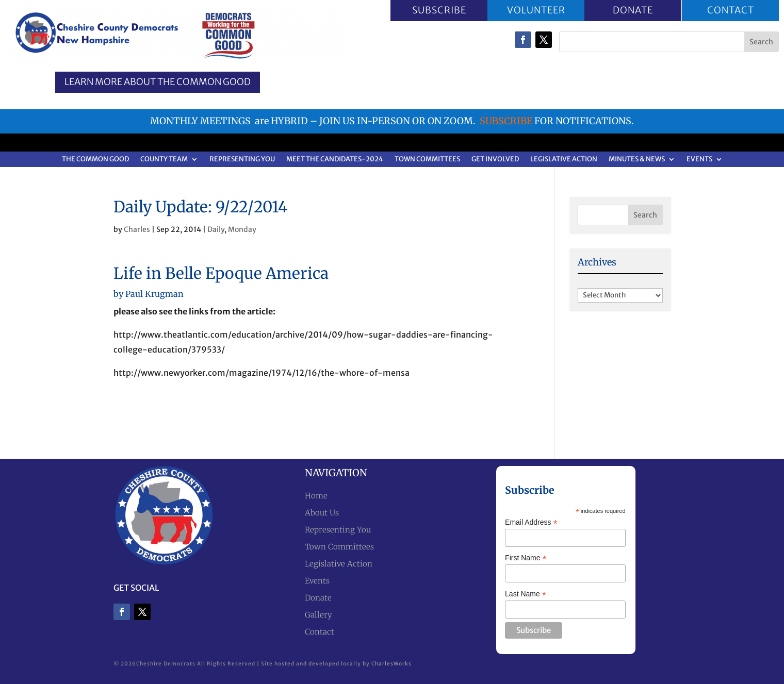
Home (316, 496)
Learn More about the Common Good (158, 82)
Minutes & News (637, 160)
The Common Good (95, 160)
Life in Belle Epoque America (221, 273)
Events (699, 160)
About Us (322, 513)
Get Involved (495, 160)
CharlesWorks (391, 664)
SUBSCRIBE (439, 10)
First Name (526, 558)
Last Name (526, 594)
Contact (320, 632)
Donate (318, 598)
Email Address (531, 522)
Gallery (319, 615)
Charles (137, 229)
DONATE (633, 10)
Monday (242, 229)
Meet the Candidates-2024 (335, 160)
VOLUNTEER (536, 10)
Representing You (242, 160)
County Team (164, 160)
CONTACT (730, 10)
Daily (216, 229)
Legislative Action (564, 160)
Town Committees (427, 160)
